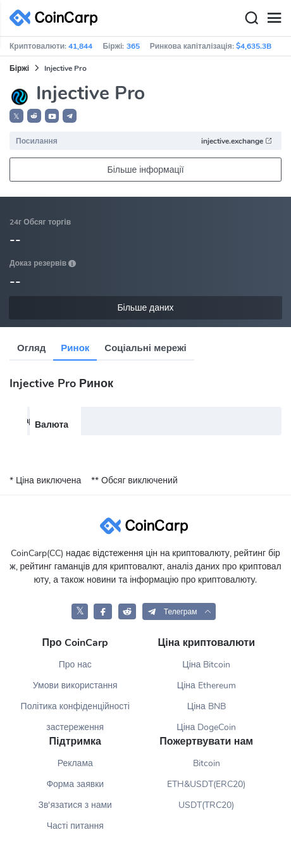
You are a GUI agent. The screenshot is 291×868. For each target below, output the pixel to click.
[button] (34, 116)
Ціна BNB (207, 706)
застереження (75, 727)
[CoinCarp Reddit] (127, 611)
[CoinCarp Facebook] (103, 611)
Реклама (75, 763)
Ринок (75, 348)
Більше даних (145, 308)
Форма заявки (75, 784)
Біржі (19, 68)
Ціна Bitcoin (206, 665)
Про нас (75, 665)
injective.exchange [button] (237, 141)
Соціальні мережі (145, 348)
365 (133, 46)
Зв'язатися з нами (75, 805)
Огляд (31, 348)
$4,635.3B (254, 46)
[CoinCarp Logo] (57, 18)
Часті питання (75, 826)
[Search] (251, 18)
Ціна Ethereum (207, 685)
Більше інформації (145, 170)
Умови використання (75, 685)
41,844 (80, 46)
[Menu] (274, 18)
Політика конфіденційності (75, 706)
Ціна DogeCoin (206, 727)
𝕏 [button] (16, 116)
